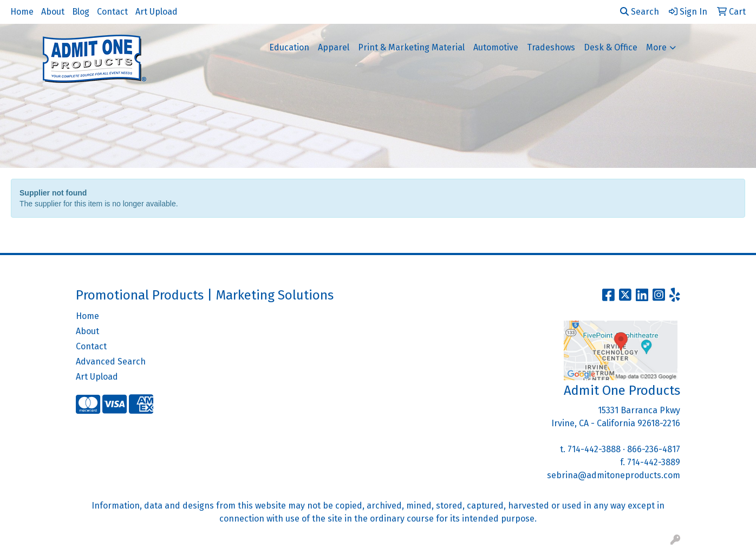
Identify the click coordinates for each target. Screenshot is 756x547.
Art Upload (157, 12)
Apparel (334, 47)
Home (22, 12)
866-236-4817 (654, 449)
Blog (81, 12)
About (53, 12)
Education (289, 47)
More (656, 47)
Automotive (496, 47)
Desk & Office (611, 47)
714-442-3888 (594, 449)
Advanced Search (111, 362)
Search (640, 12)
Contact (112, 12)
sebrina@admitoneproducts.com (614, 475)
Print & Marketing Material (411, 47)
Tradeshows (551, 47)
